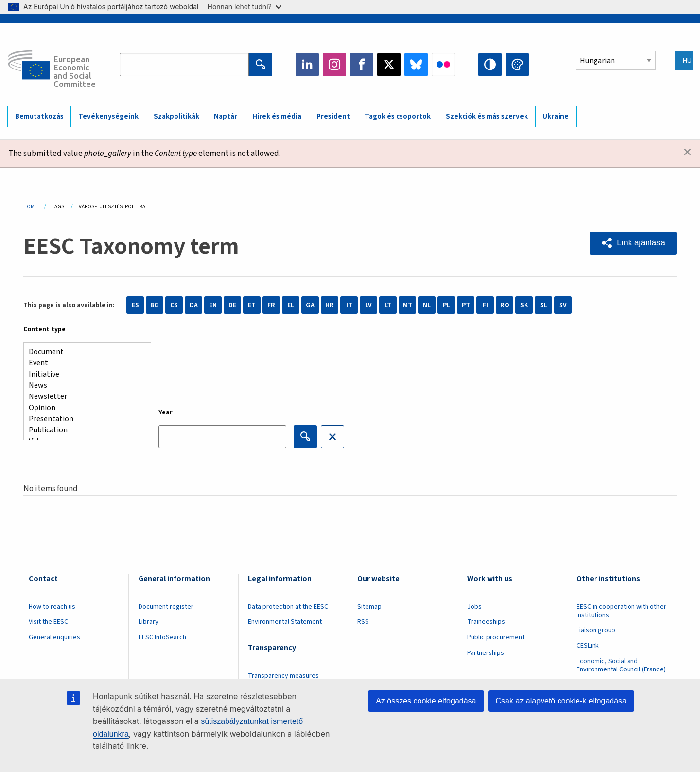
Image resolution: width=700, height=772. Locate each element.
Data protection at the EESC (288, 607)
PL (446, 305)
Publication (83, 430)
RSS (363, 622)
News (83, 386)
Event (83, 363)
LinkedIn (307, 65)
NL (427, 305)
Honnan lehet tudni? (245, 7)
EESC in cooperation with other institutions (621, 611)
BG (155, 305)
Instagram (334, 65)
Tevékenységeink (108, 116)
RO (505, 305)
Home (30, 207)
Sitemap (369, 607)
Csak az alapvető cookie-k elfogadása (561, 701)
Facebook (362, 65)
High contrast (490, 65)
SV (563, 305)
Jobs (474, 607)
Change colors (517, 65)
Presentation (83, 419)
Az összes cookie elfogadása (426, 701)
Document (83, 352)
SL (544, 305)
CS (174, 305)
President (333, 116)
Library (149, 622)
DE (232, 305)
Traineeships (486, 622)
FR (271, 305)
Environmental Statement (285, 622)
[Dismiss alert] (688, 153)
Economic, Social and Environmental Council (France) (622, 665)
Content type (44, 329)
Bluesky (416, 65)
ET (252, 305)
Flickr (443, 65)
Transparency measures (283, 676)
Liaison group (596, 630)
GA (310, 305)
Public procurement (496, 637)
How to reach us (52, 607)
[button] (633, 243)
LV (368, 305)
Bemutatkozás (39, 116)
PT (466, 305)
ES (135, 305)
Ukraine (556, 116)
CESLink (588, 646)
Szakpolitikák (176, 116)
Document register (166, 607)
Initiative (83, 374)
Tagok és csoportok (398, 116)
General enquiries (54, 637)
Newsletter (83, 397)
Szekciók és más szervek (487, 116)
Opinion (83, 408)
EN (213, 305)
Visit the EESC (48, 622)
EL (291, 305)
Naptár (226, 116)
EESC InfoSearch (162, 637)
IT (349, 305)
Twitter (389, 65)
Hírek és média (277, 116)
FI (485, 305)
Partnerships (486, 653)
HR (330, 305)
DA (194, 305)
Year (166, 412)
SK (524, 305)
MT (408, 305)
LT (388, 305)
